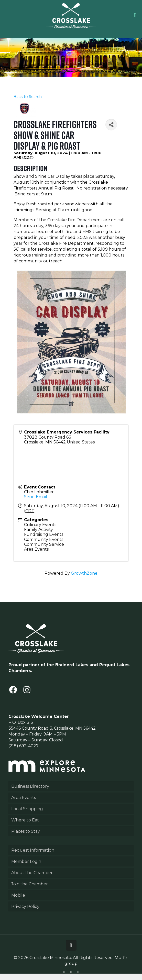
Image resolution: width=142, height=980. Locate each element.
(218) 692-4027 (24, 746)
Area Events (24, 798)
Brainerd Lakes (72, 665)
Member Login (26, 861)
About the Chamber (32, 873)
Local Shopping (27, 809)
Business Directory (30, 786)
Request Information (33, 850)
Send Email (36, 497)
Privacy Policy (25, 906)
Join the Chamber (30, 884)
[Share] (111, 125)
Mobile (18, 895)
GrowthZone (84, 573)
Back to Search (28, 97)
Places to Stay (26, 831)
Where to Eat (25, 820)
